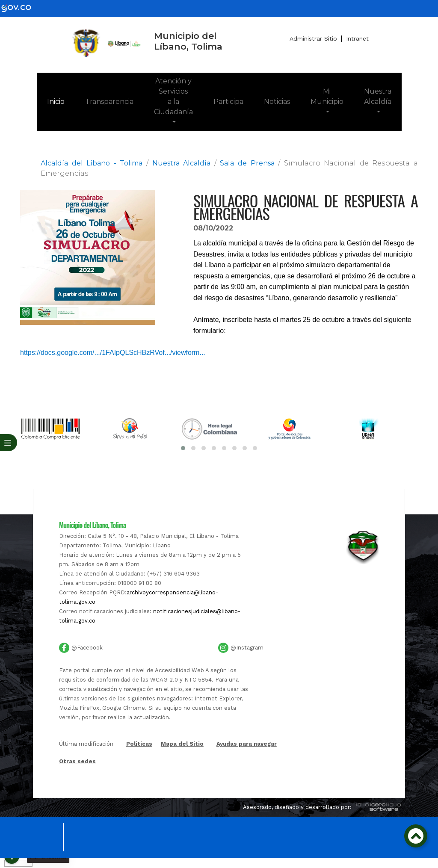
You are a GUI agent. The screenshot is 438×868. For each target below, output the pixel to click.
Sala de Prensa (247, 163)
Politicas (139, 744)
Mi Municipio (327, 96)
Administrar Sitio (313, 38)
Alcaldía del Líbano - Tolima (92, 163)
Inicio (61, 101)
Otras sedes (77, 761)
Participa (228, 102)
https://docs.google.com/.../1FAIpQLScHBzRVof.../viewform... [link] (113, 353)
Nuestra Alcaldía (378, 96)
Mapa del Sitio (182, 744)
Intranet (357, 38)
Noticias (277, 102)
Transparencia (109, 102)
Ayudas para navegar (247, 744)
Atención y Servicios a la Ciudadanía (173, 96)
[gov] (21, 8)
